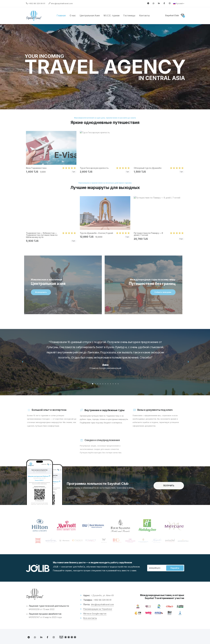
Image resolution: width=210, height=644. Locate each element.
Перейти (175, 568)
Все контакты (90, 618)
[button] (98, 384)
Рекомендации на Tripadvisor (98, 609)
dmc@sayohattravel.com (62, 3)
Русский (179, 3)
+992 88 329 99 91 (37, 3)
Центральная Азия (90, 16)
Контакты (144, 16)
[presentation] (29, 362)
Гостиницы (129, 16)
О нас (73, 16)
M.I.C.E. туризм (112, 16)
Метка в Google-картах (95, 614)
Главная (61, 16)
